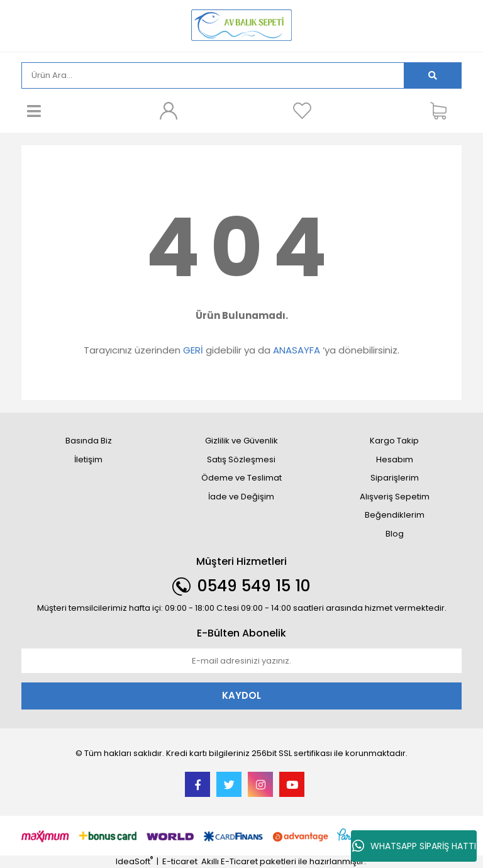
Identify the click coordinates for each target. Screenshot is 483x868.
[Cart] (443, 111)
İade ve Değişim (241, 497)
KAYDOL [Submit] (241, 695)
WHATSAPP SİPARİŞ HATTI (414, 846)
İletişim (88, 459)
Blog (395, 534)
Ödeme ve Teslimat (241, 478)
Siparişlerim (395, 478)
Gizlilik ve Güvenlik (241, 441)
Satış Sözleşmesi (241, 459)
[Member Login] (168, 111)
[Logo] (241, 25)
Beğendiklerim (395, 515)
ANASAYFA (297, 350)
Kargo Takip (394, 441)
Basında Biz (89, 441)
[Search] (213, 75)
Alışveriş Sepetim (395, 497)
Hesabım (395, 459)
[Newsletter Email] (241, 661)
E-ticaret (180, 861)
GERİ (193, 350)
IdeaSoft (134, 861)
